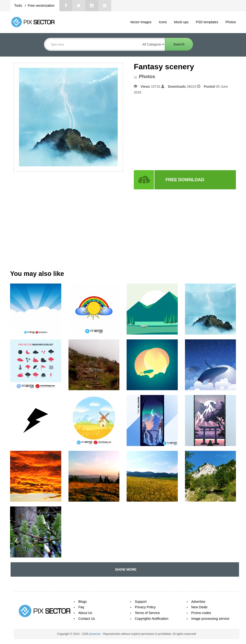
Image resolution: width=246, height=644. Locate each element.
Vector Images (141, 22)
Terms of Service (147, 613)
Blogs (83, 602)
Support (141, 602)
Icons (163, 22)
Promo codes (201, 613)
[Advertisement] (174, 133)
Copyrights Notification (152, 619)
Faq (81, 607)
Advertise (198, 602)
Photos (231, 22)
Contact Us (87, 619)
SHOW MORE (125, 569)
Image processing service (210, 619)
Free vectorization (41, 6)
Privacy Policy (145, 607)
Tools (19, 6)
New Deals (199, 607)
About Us (85, 613)
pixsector (95, 634)
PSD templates (207, 22)
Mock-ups (181, 22)
